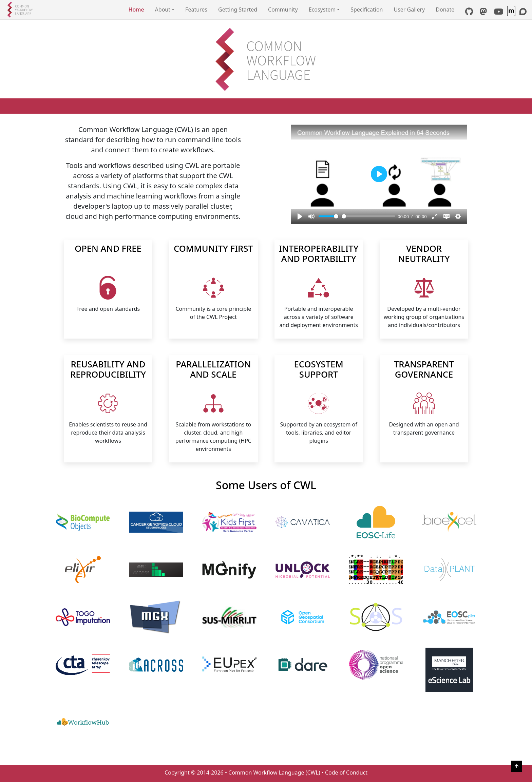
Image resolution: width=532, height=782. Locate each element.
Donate (445, 9)
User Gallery (409, 9)
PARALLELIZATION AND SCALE (213, 370)
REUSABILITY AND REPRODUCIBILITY (108, 370)
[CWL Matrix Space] (512, 13)
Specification (367, 9)
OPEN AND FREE (108, 249)
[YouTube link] (499, 13)
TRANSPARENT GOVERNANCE (424, 370)
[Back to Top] (517, 766)
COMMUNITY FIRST (213, 249)
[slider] (328, 216)
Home (136, 9)
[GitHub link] (469, 13)
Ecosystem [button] (322, 9)
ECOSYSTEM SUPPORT (319, 370)
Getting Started (238, 9)
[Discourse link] (523, 13)
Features (196, 9)
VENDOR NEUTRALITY (424, 254)
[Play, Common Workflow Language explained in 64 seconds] (300, 216)
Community (283, 9)
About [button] (163, 9)
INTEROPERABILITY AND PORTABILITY (319, 254)
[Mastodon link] (483, 13)
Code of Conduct (346, 773)
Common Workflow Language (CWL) (274, 773)
